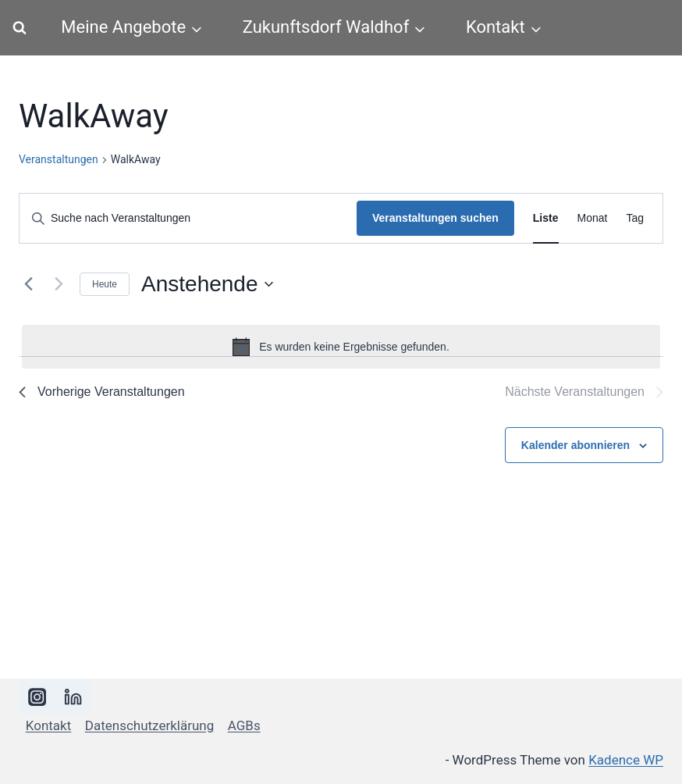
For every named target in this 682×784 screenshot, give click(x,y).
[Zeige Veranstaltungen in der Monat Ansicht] (593, 218)
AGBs (244, 725)
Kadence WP (626, 760)
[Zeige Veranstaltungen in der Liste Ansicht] (546, 218)
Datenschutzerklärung (149, 725)
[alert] (341, 347)
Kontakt (49, 725)
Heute (105, 284)
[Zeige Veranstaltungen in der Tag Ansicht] (635, 218)
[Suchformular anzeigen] (20, 28)
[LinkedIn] (74, 697)
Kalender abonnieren (575, 445)
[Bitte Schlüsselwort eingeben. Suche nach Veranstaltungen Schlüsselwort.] (188, 218)
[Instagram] (37, 697)
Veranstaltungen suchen (435, 218)
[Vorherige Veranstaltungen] (28, 284)
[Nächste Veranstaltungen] (59, 284)
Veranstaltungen (59, 159)
